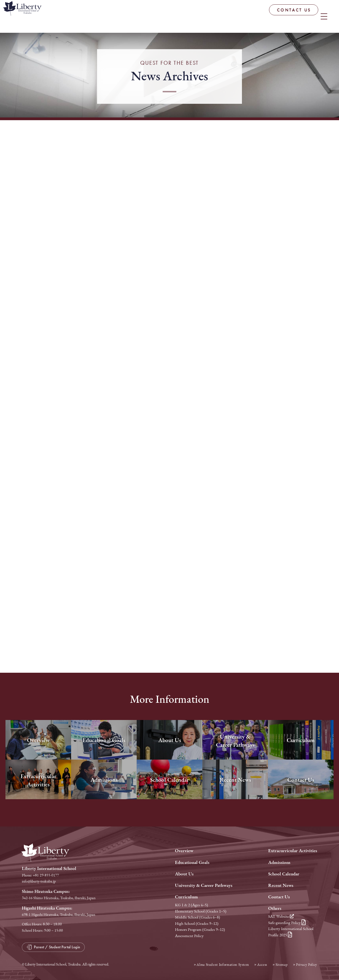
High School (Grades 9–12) (197, 923)
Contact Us (279, 897)
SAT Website (281, 916)
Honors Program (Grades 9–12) (200, 929)
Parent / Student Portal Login (308, 15)
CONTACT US (255, 17)
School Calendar (284, 874)
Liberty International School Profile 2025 (291, 932)
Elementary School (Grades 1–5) (201, 911)
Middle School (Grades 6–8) (198, 917)
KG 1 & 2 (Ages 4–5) (192, 905)
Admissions (279, 862)
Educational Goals (192, 862)
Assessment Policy (189, 936)
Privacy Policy (307, 964)
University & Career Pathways (204, 885)
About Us (184, 874)
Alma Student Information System (223, 964)
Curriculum (186, 897)
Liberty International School (46, 18)
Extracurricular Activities (293, 851)
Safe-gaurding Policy (287, 923)
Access (262, 964)
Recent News (281, 885)
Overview (184, 851)
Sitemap (282, 964)
